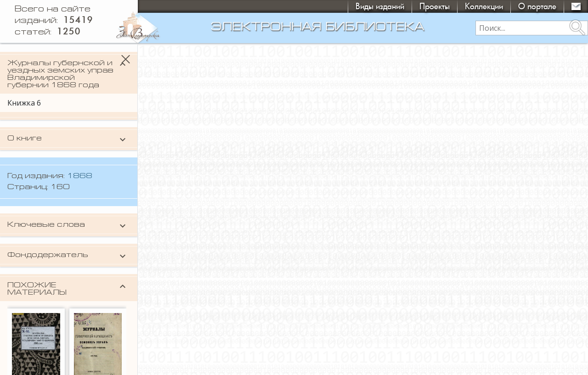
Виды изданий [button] (380, 6)
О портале (537, 6)
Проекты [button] (435, 6)
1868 (80, 176)
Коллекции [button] (484, 6)
